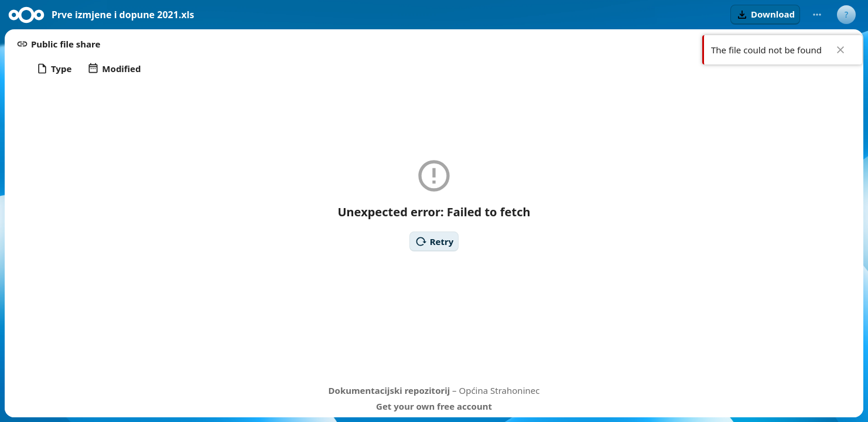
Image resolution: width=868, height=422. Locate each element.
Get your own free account (434, 406)
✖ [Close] (840, 50)
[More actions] (817, 15)
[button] (765, 15)
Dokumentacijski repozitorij (389, 390)
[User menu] (846, 15)
